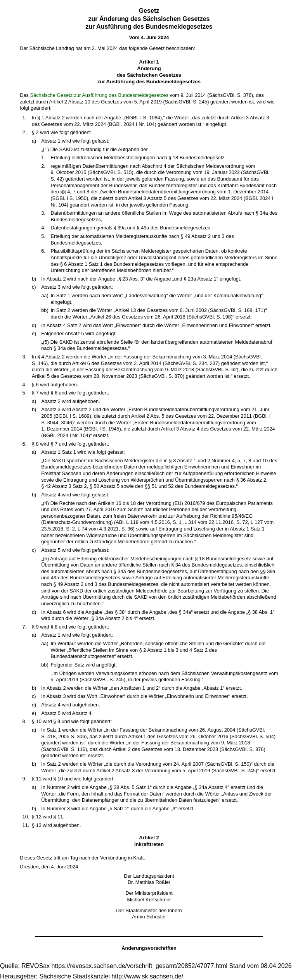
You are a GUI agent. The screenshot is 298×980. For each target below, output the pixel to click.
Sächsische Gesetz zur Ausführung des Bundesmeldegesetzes (99, 95)
